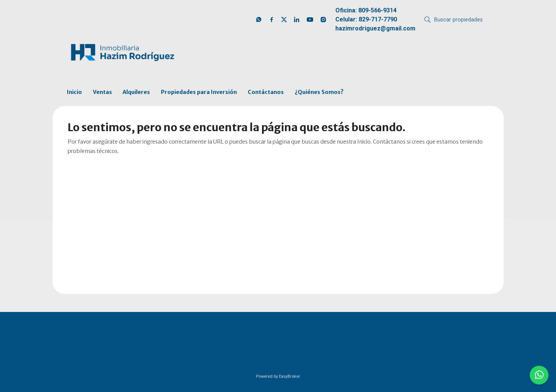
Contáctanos (266, 92)
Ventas (102, 92)
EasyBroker (289, 376)
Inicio (74, 92)
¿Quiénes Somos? (319, 92)
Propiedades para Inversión (199, 92)
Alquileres (136, 92)
